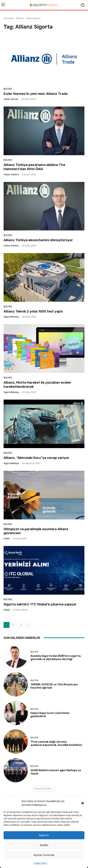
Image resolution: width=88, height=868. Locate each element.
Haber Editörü (11, 174)
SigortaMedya (11, 317)
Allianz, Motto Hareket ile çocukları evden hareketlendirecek (37, 385)
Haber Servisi (11, 99)
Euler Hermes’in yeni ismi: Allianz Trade (36, 94)
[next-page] (29, 625)
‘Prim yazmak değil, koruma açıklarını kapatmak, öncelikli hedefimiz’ (57, 743)
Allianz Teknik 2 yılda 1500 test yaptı (33, 311)
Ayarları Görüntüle (44, 855)
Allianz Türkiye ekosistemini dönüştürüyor (38, 240)
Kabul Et (44, 835)
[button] (83, 803)
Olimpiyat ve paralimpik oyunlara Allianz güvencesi (36, 531)
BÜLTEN (8, 89)
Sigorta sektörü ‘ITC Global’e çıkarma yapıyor (40, 604)
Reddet (44, 845)
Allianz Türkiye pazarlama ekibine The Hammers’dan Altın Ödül (34, 167)
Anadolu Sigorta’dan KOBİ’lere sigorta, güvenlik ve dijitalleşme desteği (56, 658)
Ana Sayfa (9, 18)
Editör (7, 539)
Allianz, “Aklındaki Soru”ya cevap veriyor (36, 458)
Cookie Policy (40, 863)
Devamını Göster (44, 789)
